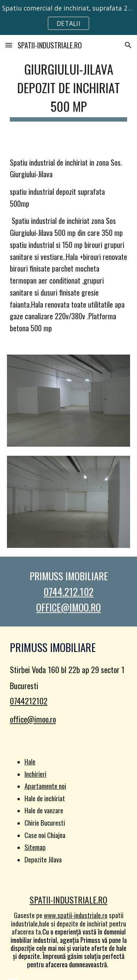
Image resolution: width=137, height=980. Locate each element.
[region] (68, 17)
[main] (69, 90)
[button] (9, 45)
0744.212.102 (68, 592)
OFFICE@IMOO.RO (68, 607)
